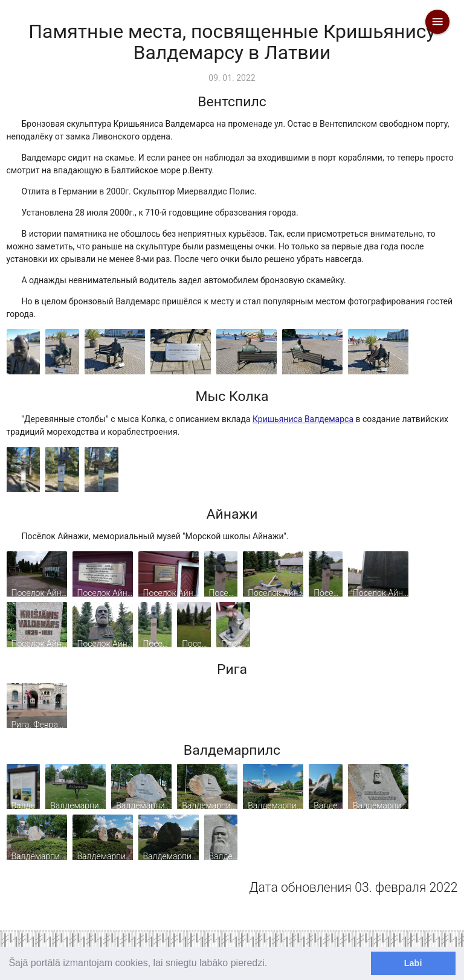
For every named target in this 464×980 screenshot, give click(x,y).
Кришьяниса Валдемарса (303, 419)
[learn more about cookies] (272, 964)
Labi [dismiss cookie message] (413, 963)
